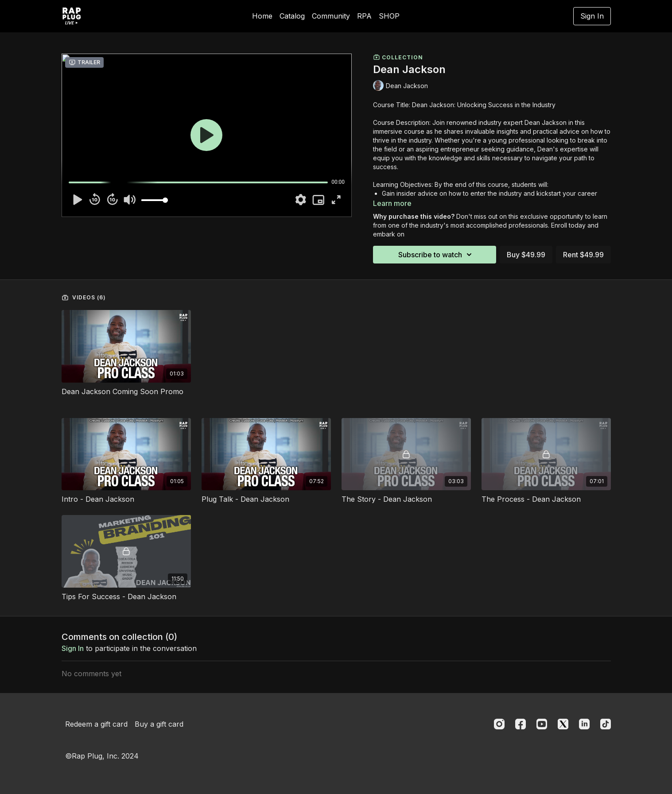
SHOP (389, 16)
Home (262, 16)
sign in (73, 648)
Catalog (292, 16)
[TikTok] (606, 724)
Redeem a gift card (96, 724)
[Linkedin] (584, 724)
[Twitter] (563, 724)
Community (331, 16)
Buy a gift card (159, 724)
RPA (364, 16)
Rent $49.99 (583, 255)
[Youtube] (542, 724)
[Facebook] (521, 724)
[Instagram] (499, 724)
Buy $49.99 (526, 255)
